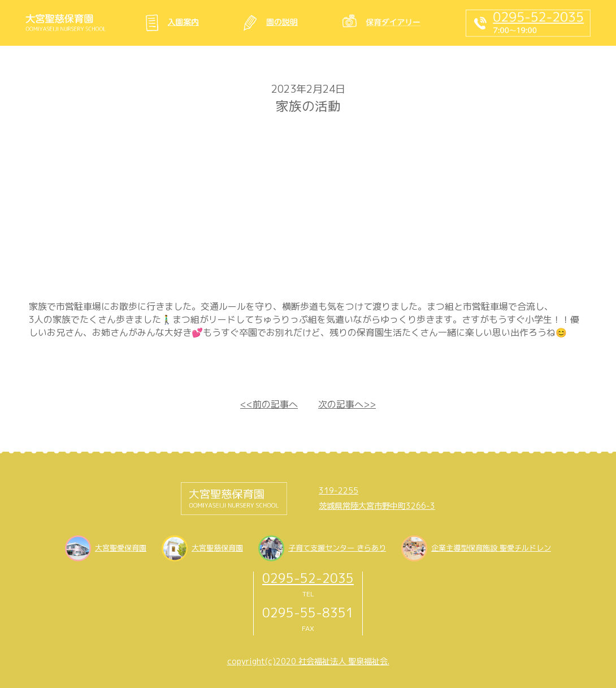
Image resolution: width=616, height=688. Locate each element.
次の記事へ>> (347, 404)
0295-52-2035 (308, 578)
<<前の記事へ (269, 404)
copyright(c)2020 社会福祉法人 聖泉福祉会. (308, 661)
